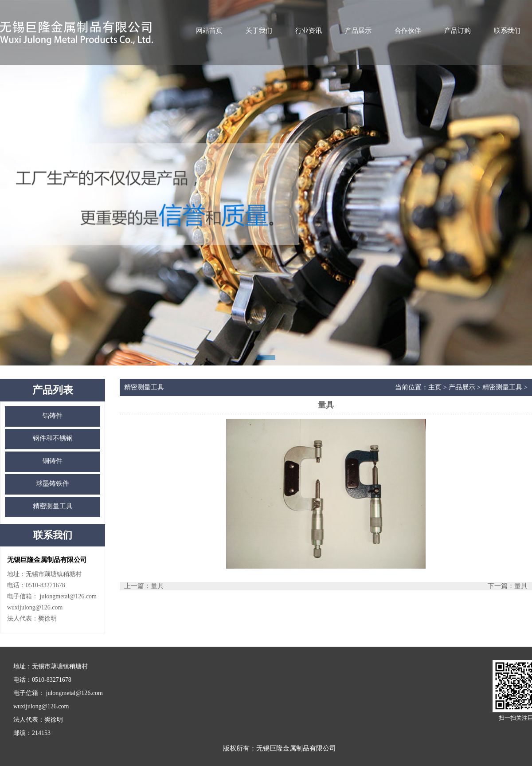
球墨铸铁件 (53, 483)
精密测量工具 (53, 506)
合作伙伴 (408, 31)
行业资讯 (309, 31)
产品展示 (358, 31)
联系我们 (507, 31)
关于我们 (259, 31)
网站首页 (209, 31)
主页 (435, 387)
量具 (157, 586)
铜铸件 (53, 461)
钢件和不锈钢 (53, 438)
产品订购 (458, 31)
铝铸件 (53, 416)
